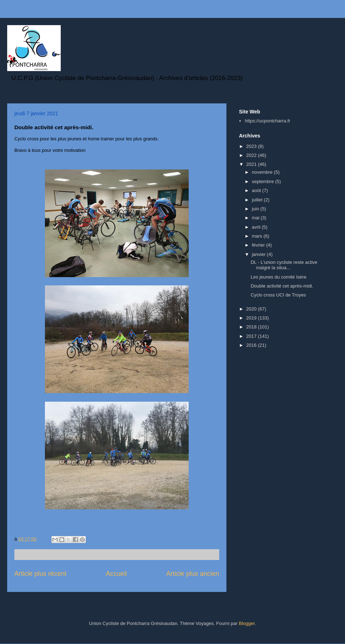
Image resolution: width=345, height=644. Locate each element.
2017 (252, 336)
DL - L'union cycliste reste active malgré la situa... (284, 265)
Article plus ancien (193, 574)
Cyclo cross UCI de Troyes (278, 295)
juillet (258, 200)
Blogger (247, 623)
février (259, 245)
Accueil (116, 574)
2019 (252, 318)
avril (257, 227)
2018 (252, 327)
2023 (252, 146)
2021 (252, 164)
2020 (252, 309)
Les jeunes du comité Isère (278, 277)
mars (258, 236)
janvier (259, 254)
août (257, 190)
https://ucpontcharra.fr (267, 121)
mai (256, 218)
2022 (252, 155)
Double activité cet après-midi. (282, 286)
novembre (263, 172)
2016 (252, 345)
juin (256, 209)
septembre (264, 181)
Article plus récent (40, 574)
